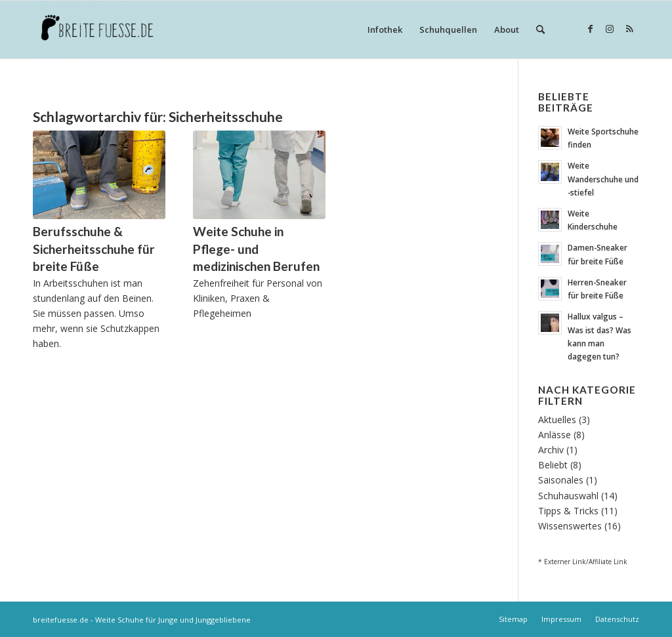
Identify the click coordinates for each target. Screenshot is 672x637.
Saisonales (561, 480)
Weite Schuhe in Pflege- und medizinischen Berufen (256, 249)
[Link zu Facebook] (590, 29)
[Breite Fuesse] (95, 30)
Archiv (551, 450)
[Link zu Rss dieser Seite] (629, 29)
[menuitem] (385, 30)
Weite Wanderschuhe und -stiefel (603, 178)
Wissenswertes (570, 526)
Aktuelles (557, 420)
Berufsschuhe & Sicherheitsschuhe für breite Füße (94, 249)
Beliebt (553, 465)
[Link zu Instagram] (610, 29)
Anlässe (555, 435)
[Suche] (540, 30)
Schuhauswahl (568, 496)
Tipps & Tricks (568, 511)
